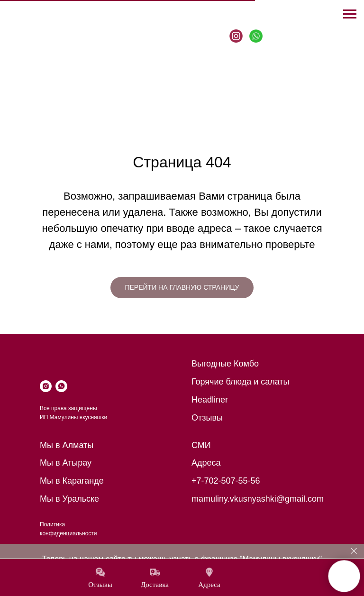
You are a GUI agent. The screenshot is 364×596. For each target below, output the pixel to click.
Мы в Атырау (66, 463)
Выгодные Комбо (225, 364)
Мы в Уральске (69, 499)
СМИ (201, 445)
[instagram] (46, 386)
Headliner (210, 400)
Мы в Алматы (67, 445)
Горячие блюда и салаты (241, 382)
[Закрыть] (354, 551)
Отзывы (207, 418)
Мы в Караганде (72, 481)
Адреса (206, 463)
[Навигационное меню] (350, 14)
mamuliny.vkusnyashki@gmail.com (258, 499)
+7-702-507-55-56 (226, 481)
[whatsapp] (61, 386)
